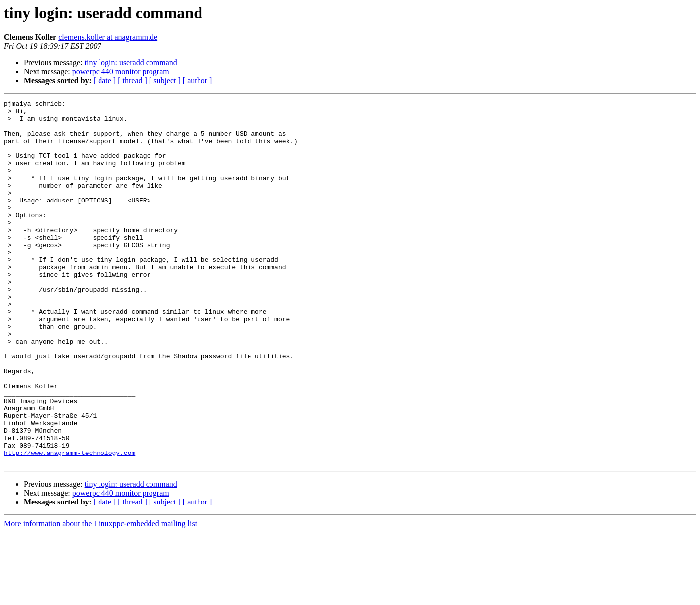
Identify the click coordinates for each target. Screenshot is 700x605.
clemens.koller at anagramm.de (108, 37)
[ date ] (105, 80)
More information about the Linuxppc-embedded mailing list (100, 596)
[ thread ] (132, 80)
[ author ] (198, 80)
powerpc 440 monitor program (121, 72)
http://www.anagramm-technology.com (70, 524)
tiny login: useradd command (131, 63)
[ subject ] (165, 80)
